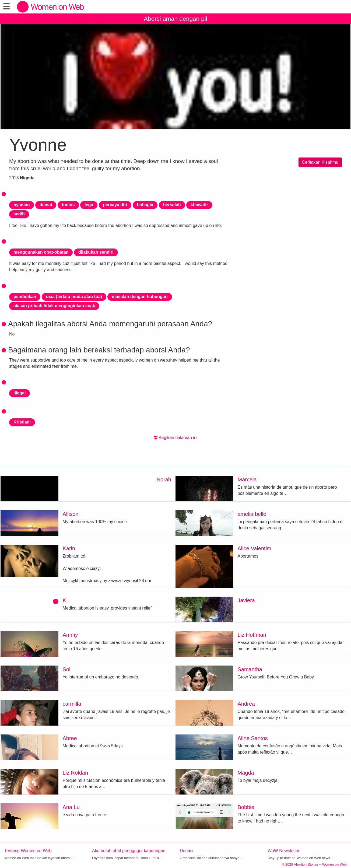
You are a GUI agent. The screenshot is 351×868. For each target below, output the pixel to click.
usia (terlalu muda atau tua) (74, 297)
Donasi (187, 851)
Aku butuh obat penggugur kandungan (129, 851)
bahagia (145, 205)
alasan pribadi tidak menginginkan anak (54, 306)
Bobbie (246, 807)
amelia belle (252, 514)
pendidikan (25, 297)
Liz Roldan (76, 773)
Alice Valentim (255, 548)
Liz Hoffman (252, 635)
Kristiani (22, 422)
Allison (71, 514)
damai (46, 205)
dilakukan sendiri (96, 252)
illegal (20, 393)
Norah (164, 479)
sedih (19, 214)
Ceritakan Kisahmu (320, 162)
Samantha (250, 669)
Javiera (246, 600)
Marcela (247, 479)
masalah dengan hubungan (140, 297)
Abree (70, 738)
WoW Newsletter (284, 851)
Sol (67, 669)
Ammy (70, 635)
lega (89, 205)
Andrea (246, 704)
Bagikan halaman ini (176, 438)
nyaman (22, 205)
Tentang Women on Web (28, 851)
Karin (69, 548)
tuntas (68, 205)
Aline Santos (253, 738)
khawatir (199, 205)
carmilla (72, 704)
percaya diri (115, 205)
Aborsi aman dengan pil (175, 19)
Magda (246, 773)
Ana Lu (71, 807)
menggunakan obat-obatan (41, 252)
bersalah (172, 205)
